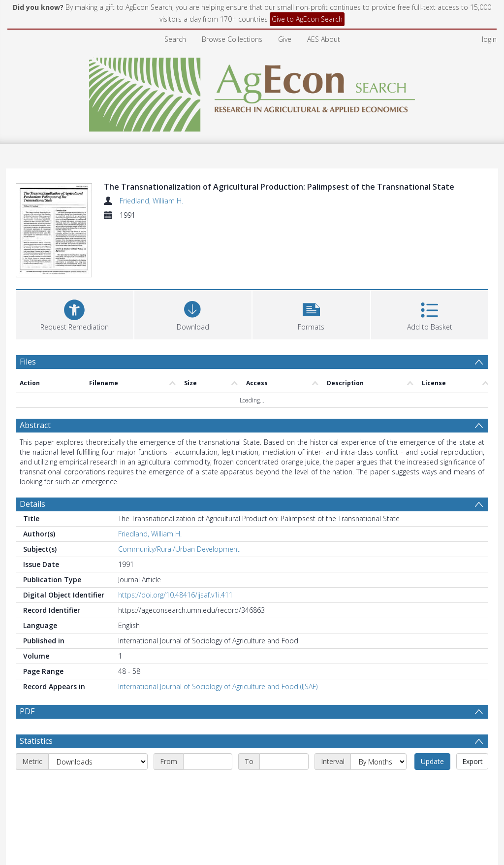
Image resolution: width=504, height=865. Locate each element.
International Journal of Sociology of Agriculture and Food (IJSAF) (218, 686)
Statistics (36, 741)
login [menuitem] (489, 39)
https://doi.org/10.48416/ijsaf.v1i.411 (175, 595)
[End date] (284, 762)
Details (32, 504)
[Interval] (378, 762)
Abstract (35, 425)
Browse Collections (232, 39)
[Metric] (98, 762)
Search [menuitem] (175, 39)
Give (285, 39)
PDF (27, 711)
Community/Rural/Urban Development (179, 549)
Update (432, 761)
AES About (324, 39)
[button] (311, 314)
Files (28, 362)
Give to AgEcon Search (307, 19)
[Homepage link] (252, 92)
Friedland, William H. (151, 201)
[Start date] (208, 762)
